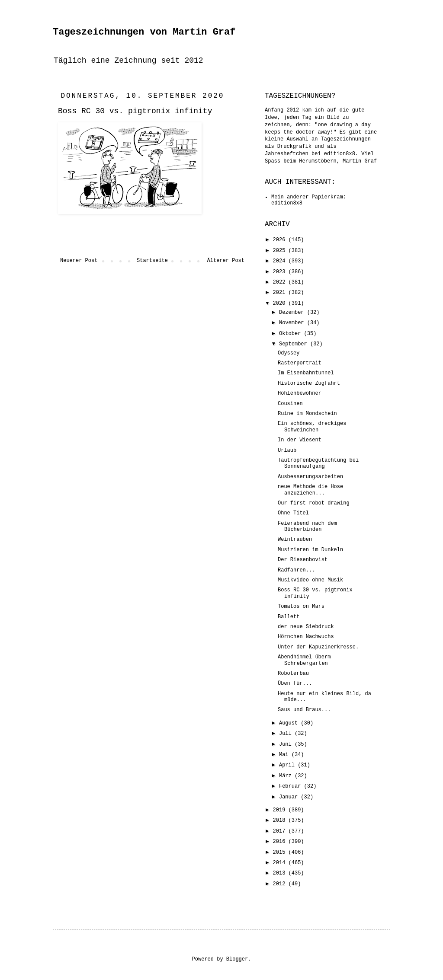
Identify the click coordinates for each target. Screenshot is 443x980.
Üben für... (295, 683)
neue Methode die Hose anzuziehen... (310, 490)
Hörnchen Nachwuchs (306, 637)
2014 (281, 863)
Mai (285, 755)
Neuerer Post (79, 261)
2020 (281, 303)
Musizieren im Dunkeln (310, 550)
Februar (292, 786)
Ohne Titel (293, 513)
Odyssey (289, 353)
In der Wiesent (300, 440)
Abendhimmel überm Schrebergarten (304, 660)
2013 (281, 873)
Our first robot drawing (314, 503)
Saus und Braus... (304, 710)
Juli (287, 734)
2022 (281, 282)
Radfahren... (296, 570)
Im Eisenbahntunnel (306, 373)
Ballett (289, 617)
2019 (281, 810)
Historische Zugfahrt (309, 383)
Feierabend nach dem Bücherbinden (307, 527)
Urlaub (287, 450)
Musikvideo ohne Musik (310, 580)
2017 (281, 831)
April (288, 765)
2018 (281, 820)
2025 (281, 251)
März (287, 776)
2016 (281, 842)
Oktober (292, 334)
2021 (281, 293)
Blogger (237, 959)
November (293, 323)
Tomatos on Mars (301, 607)
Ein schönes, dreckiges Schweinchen (312, 427)
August (290, 723)
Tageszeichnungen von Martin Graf (144, 32)
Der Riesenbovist (303, 560)
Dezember (293, 313)
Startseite (152, 261)
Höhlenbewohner (300, 393)
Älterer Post (226, 261)
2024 (281, 261)
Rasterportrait (300, 363)
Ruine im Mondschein (307, 414)
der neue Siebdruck (306, 627)
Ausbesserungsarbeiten (310, 477)
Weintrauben (295, 539)
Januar (290, 797)
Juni (287, 744)
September (295, 344)
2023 (281, 272)
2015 (281, 852)
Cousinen (290, 404)
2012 (281, 884)
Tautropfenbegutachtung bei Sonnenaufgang (318, 463)
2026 (281, 240)
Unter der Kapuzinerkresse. (318, 647)
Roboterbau (293, 674)
